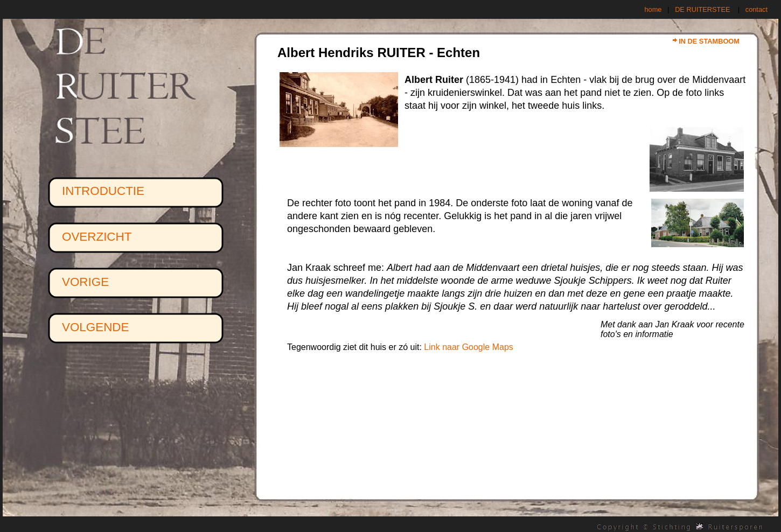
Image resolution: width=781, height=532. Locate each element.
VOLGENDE (95, 327)
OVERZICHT (97, 237)
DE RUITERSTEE (702, 9)
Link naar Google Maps (468, 347)
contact (756, 9)
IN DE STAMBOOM (709, 41)
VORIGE (85, 282)
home (653, 9)
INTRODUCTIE (103, 191)
